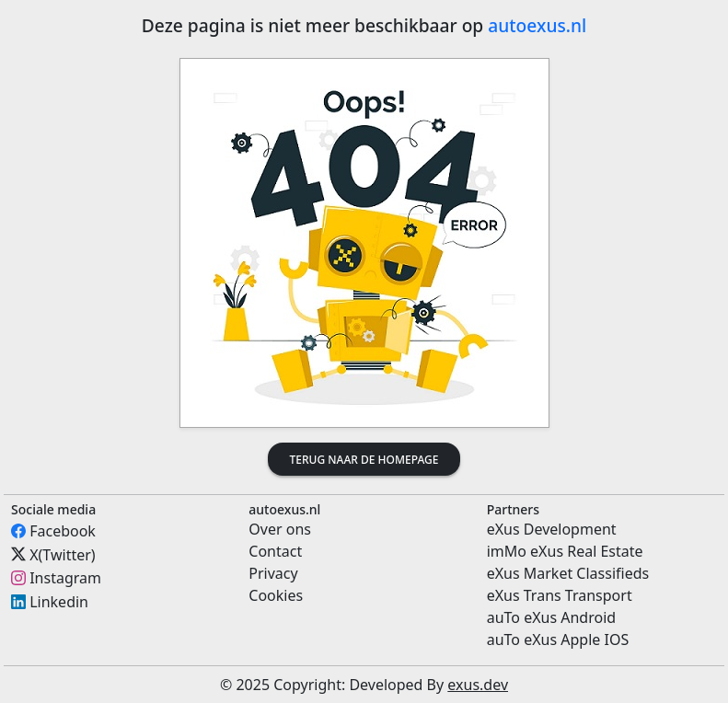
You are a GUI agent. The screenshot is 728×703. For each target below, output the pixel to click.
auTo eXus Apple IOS (558, 640)
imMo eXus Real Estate (565, 551)
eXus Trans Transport (560, 595)
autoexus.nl (537, 25)
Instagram (65, 578)
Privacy (273, 573)
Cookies (276, 595)
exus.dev (478, 685)
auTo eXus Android (551, 617)
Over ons (280, 529)
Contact (275, 551)
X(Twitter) (62, 554)
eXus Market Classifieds (568, 573)
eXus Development (552, 529)
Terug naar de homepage (364, 460)
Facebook (63, 531)
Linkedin (59, 602)
